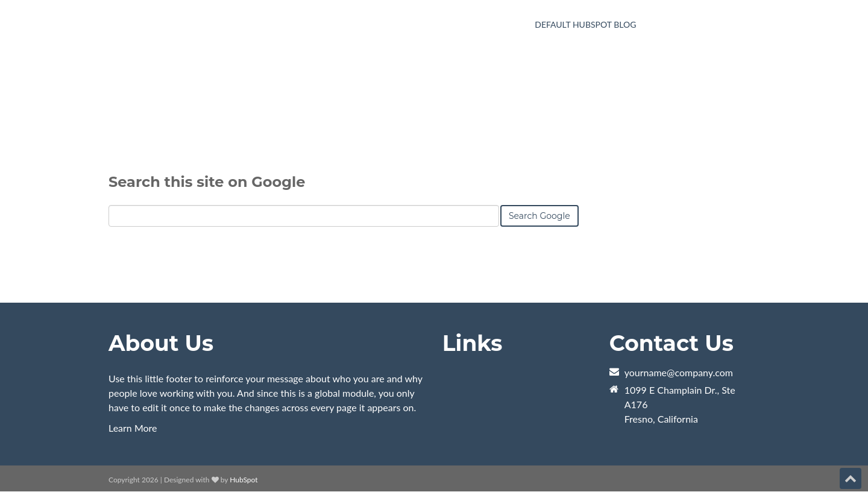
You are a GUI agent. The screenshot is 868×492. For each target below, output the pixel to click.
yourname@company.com (679, 372)
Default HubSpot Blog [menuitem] (585, 24)
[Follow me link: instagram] (833, 480)
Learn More (133, 428)
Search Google (539, 256)
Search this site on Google (207, 222)
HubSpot (244, 480)
